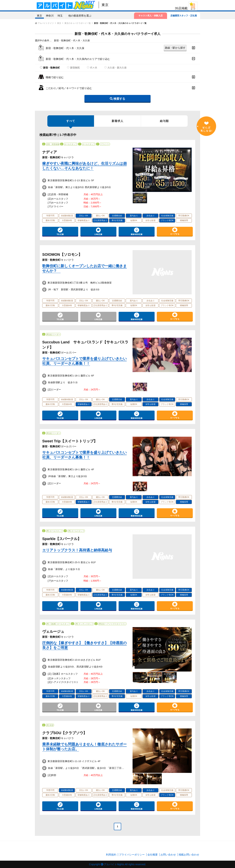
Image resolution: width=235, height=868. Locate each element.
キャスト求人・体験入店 (151, 16)
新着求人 (117, 121)
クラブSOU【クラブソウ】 (65, 733)
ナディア (50, 152)
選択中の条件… (43, 40)
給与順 (164, 121)
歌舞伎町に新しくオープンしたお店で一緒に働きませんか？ (84, 268)
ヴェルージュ (53, 631)
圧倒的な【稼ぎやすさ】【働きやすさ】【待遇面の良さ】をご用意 (84, 645)
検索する (117, 99)
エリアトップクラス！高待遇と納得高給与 (77, 550)
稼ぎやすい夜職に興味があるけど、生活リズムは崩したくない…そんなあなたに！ (84, 166)
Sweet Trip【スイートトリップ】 (70, 441)
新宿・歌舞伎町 (51, 68)
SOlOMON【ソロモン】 (62, 255)
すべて (71, 123)
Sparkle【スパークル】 (62, 539)
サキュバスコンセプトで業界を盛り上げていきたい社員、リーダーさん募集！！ (84, 361)
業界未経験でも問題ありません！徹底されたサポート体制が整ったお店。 (84, 747)
